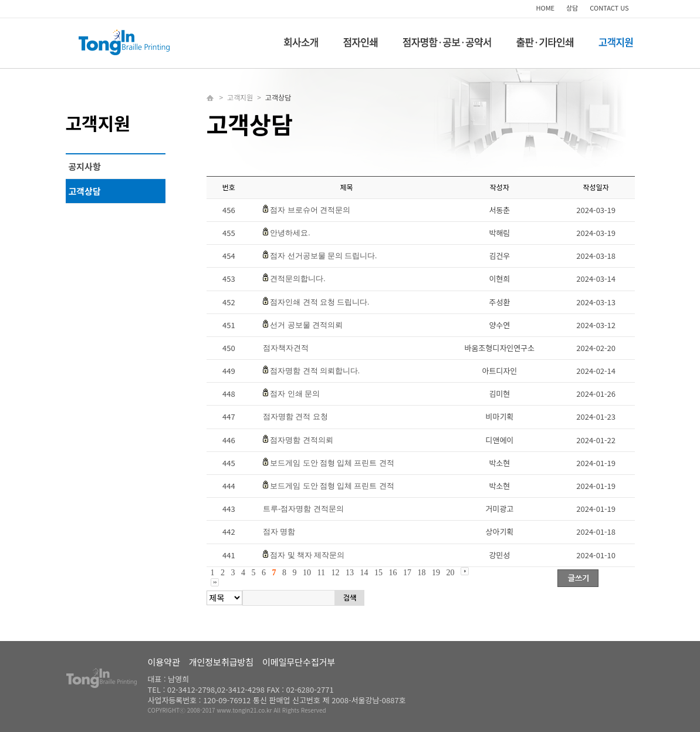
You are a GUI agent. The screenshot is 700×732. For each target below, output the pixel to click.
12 (335, 573)
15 (378, 573)
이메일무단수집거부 (299, 662)
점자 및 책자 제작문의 (307, 555)
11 (321, 573)
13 (350, 573)
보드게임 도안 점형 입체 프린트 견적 (332, 463)
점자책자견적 (286, 348)
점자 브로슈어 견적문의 (310, 210)
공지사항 (85, 166)
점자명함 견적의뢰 (301, 440)
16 (393, 573)
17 (407, 573)
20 (450, 573)
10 (307, 573)
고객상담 (85, 191)
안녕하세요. (290, 233)
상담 (572, 8)
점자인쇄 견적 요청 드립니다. (319, 302)
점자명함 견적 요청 (295, 416)
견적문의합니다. (297, 279)
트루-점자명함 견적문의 (303, 509)
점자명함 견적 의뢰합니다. (315, 371)
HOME (546, 8)
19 (436, 573)
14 (364, 573)
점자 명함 (279, 532)
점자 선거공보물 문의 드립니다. (323, 256)
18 (421, 573)
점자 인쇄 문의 (295, 394)
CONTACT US (609, 8)
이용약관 (164, 662)
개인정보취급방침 (221, 662)
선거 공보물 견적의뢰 (306, 325)
